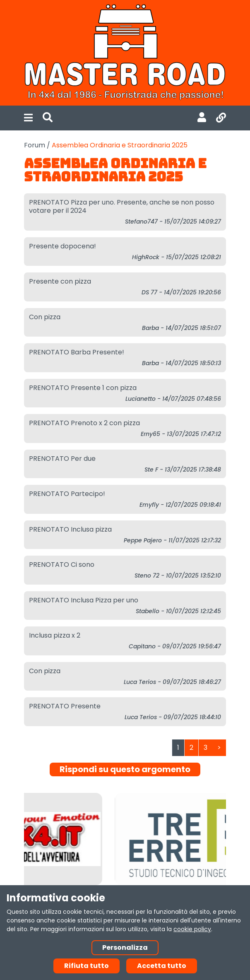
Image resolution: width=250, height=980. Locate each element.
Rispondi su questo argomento (125, 769)
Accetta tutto (162, 966)
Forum (35, 145)
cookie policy (192, 929)
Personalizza (125, 947)
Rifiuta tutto (87, 966)
